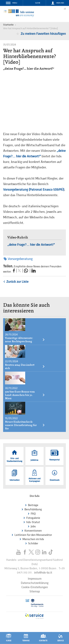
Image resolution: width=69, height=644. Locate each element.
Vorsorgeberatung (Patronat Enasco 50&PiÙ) (34, 190)
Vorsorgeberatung (18, 259)
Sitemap (35, 592)
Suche (38, 3)
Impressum (35, 579)
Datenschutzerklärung (35, 583)
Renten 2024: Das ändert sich (25, 366)
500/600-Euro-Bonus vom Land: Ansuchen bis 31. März (25, 395)
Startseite (8, 25)
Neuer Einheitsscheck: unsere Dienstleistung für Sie (25, 425)
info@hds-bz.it (43, 573)
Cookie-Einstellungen (35, 587)
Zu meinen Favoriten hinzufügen (43, 34)
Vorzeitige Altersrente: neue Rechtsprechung (25, 340)
